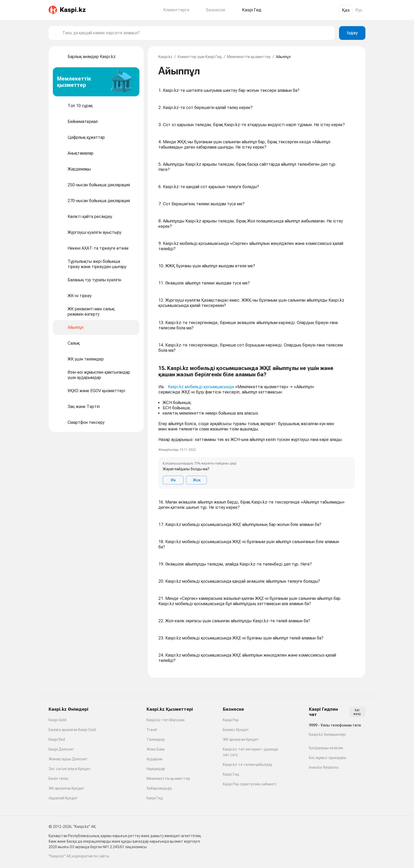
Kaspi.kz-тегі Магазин (166, 720)
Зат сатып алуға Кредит (70, 769)
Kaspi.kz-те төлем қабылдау (248, 765)
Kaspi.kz (165, 57)
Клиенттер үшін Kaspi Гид (200, 57)
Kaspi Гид (155, 798)
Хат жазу (357, 712)
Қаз (346, 10)
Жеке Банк (156, 749)
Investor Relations (324, 767)
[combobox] (196, 33)
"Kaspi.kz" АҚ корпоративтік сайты (79, 856)
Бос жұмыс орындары (328, 758)
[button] (257, 427)
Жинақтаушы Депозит (68, 759)
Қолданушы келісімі (326, 748)
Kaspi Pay (231, 720)
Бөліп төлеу (58, 779)
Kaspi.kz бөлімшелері (327, 734)
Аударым (154, 759)
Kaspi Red (57, 739)
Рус (359, 10)
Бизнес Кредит (236, 730)
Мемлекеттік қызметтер (249, 57)
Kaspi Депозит (61, 749)
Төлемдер (156, 739)
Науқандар (156, 769)
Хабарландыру (159, 788)
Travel (152, 730)
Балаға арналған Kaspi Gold (72, 730)
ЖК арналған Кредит (67, 788)
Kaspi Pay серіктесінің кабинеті (250, 784)
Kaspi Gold (57, 720)
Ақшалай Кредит (63, 798)
